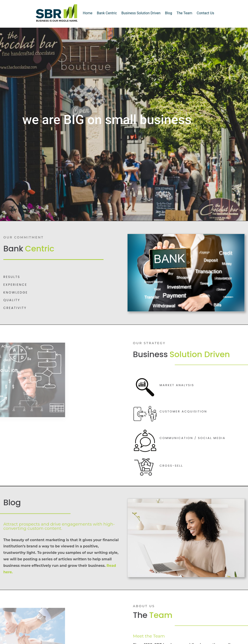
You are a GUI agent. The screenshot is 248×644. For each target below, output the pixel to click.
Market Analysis (177, 385)
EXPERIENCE (15, 285)
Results (12, 277)
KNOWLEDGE (16, 292)
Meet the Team (149, 636)
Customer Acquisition (183, 411)
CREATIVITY (15, 308)
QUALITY (12, 300)
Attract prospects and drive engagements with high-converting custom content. (59, 526)
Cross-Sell (171, 466)
